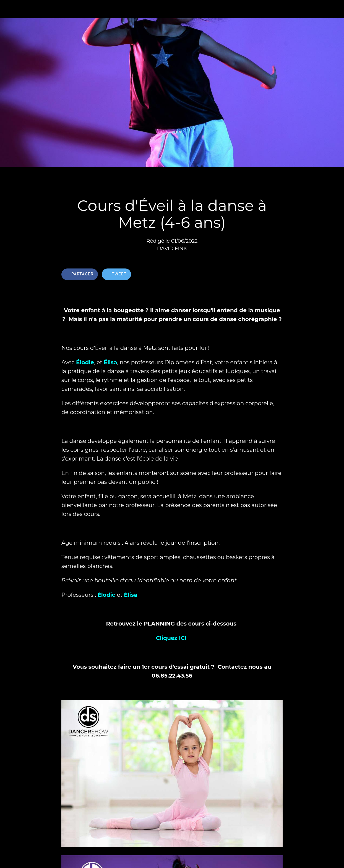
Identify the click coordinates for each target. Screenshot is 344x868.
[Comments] (276, 275)
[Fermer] (9, 9)
